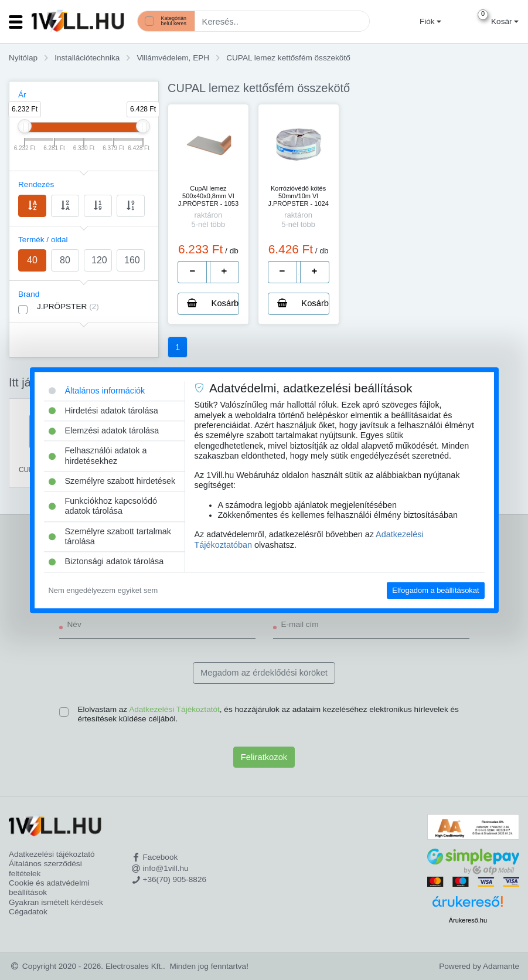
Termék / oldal (43, 240)
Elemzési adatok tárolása (104, 430)
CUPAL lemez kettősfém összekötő (288, 58)
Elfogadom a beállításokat (435, 590)
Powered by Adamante (479, 966)
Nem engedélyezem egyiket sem (103, 590)
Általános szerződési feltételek (45, 868)
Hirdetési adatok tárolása (103, 411)
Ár (22, 95)
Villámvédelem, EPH (173, 58)
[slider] (25, 126)
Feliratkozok (264, 757)
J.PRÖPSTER (68, 306)
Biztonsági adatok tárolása (106, 562)
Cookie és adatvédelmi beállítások (49, 888)
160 (132, 260)
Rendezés (36, 184)
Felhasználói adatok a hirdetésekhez (98, 456)
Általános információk (97, 391)
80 (65, 260)
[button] (429, 22)
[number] (208, 272)
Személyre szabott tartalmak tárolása (110, 536)
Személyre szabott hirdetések (112, 481)
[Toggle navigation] (16, 22)
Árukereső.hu (468, 920)
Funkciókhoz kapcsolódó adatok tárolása (103, 506)
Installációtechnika (87, 58)
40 (32, 260)
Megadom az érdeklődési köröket (264, 673)
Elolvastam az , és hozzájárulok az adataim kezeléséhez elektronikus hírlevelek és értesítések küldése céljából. (268, 714)
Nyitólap (23, 58)
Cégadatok (28, 912)
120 (99, 260)
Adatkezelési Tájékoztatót (174, 709)
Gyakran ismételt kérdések (56, 902)
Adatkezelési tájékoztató (52, 854)
